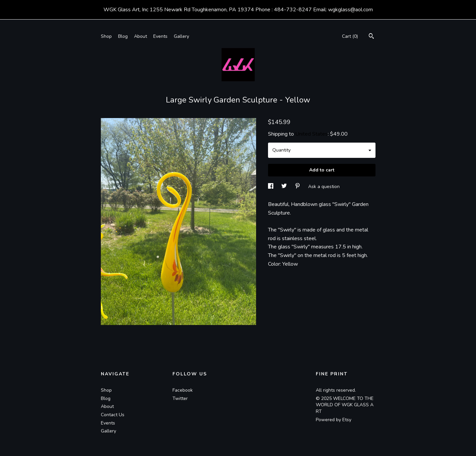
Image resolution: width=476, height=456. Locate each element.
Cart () (350, 36)
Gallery (181, 36)
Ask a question (324, 187)
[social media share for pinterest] (298, 187)
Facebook (183, 390)
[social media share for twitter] (285, 187)
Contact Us (113, 415)
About (140, 36)
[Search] (371, 37)
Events (160, 36)
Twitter (180, 398)
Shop (106, 36)
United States (311, 134)
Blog (123, 36)
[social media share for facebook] (271, 187)
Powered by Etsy (334, 420)
